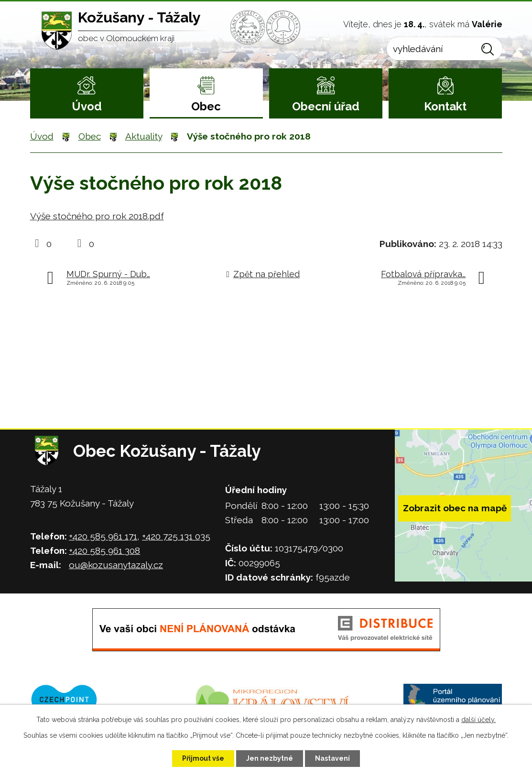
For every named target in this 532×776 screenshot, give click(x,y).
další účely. (478, 720)
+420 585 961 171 (103, 536)
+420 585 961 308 (104, 550)
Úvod (87, 106)
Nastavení (332, 758)
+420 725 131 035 (176, 536)
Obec (206, 106)
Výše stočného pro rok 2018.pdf (97, 216)
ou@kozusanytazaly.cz (116, 565)
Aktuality (144, 136)
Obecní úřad (326, 106)
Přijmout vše (203, 758)
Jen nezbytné (270, 758)
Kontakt (445, 106)
